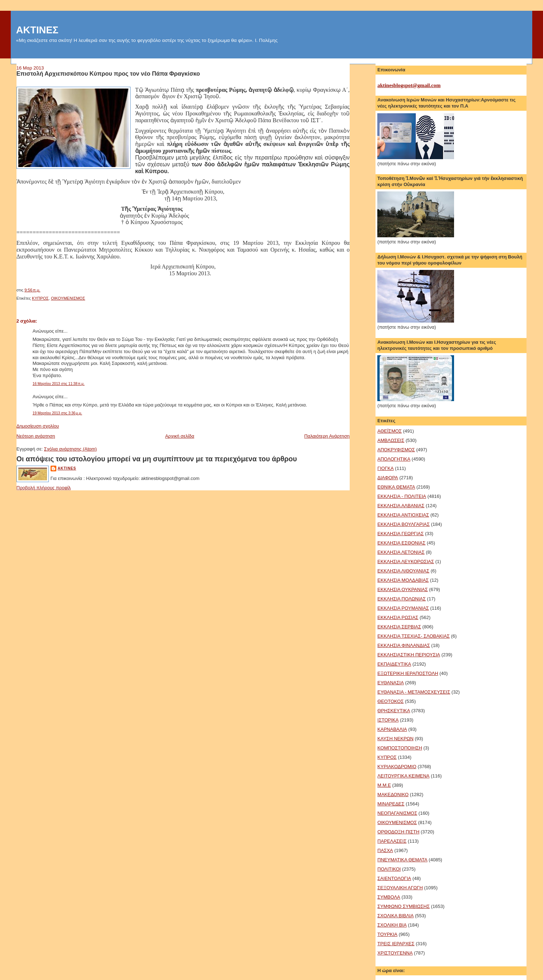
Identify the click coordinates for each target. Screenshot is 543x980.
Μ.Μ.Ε (384, 785)
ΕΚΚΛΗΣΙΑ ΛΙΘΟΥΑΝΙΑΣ (403, 571)
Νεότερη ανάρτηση (36, 436)
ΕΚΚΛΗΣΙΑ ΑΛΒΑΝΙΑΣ (401, 506)
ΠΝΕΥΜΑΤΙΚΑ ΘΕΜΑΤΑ (402, 860)
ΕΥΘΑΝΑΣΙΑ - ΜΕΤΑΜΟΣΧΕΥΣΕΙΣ (414, 692)
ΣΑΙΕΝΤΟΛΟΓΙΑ (394, 878)
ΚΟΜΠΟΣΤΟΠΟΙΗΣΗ (400, 748)
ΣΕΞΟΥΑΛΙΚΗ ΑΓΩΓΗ (400, 888)
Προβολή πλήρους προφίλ (44, 488)
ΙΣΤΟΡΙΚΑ (388, 720)
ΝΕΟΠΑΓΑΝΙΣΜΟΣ (397, 813)
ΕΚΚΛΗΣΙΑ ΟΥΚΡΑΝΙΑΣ (402, 589)
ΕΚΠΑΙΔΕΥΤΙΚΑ (394, 664)
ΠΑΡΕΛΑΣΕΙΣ (392, 841)
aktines (67, 468)
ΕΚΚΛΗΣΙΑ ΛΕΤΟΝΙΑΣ (401, 552)
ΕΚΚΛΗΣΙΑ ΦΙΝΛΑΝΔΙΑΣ (403, 645)
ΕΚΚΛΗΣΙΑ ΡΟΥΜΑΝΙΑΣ (403, 608)
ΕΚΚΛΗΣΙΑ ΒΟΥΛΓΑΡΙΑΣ (403, 524)
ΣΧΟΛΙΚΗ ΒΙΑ (392, 925)
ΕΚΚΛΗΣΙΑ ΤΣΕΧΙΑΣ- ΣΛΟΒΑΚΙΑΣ (414, 636)
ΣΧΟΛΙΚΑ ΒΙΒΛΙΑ (395, 916)
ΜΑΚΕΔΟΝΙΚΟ (393, 795)
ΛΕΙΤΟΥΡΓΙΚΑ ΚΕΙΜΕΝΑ (403, 776)
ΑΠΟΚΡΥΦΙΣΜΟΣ (396, 450)
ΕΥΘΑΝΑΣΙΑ (391, 683)
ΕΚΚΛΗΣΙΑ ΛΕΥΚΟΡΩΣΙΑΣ (406, 562)
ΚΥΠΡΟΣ (40, 298)
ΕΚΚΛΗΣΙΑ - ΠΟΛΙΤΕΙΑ (402, 496)
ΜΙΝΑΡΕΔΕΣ (391, 804)
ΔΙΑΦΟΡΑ (388, 478)
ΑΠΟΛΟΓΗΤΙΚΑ (394, 459)
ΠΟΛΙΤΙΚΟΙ (389, 869)
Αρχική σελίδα (180, 436)
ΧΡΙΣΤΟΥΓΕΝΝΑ (395, 953)
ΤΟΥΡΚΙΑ (387, 934)
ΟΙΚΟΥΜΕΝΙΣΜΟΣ (68, 298)
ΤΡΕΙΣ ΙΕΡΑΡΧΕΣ (396, 944)
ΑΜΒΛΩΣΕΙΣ (391, 440)
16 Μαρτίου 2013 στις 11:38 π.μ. (59, 384)
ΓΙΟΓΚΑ (385, 468)
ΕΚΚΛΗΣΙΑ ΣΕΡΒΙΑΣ (399, 627)
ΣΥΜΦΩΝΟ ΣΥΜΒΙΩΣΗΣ (403, 906)
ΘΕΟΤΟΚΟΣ (390, 701)
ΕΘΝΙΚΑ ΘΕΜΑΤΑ (396, 487)
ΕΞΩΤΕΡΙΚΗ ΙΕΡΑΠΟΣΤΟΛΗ (408, 673)
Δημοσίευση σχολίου (38, 426)
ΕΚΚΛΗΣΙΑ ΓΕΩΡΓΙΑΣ (400, 534)
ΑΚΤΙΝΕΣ (37, 30)
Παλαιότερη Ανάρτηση (327, 436)
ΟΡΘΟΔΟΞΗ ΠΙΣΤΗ (398, 832)
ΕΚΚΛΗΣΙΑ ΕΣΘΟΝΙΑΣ (401, 543)
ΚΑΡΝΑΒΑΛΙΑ (392, 729)
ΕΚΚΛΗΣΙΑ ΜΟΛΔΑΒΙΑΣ (403, 580)
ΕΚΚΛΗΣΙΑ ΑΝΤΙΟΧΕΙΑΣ (403, 515)
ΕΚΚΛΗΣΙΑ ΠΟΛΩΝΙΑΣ (402, 599)
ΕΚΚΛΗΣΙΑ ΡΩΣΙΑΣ (398, 617)
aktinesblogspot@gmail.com (409, 85)
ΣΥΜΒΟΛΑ (389, 897)
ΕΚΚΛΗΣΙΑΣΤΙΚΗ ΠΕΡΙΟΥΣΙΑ (409, 655)
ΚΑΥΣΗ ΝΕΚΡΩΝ (395, 739)
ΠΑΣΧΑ (385, 850)
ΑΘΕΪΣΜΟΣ (389, 431)
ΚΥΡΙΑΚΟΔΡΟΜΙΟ (397, 767)
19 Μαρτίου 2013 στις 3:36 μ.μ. (57, 413)
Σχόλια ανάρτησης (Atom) (70, 449)
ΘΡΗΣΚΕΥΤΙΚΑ (394, 711)
